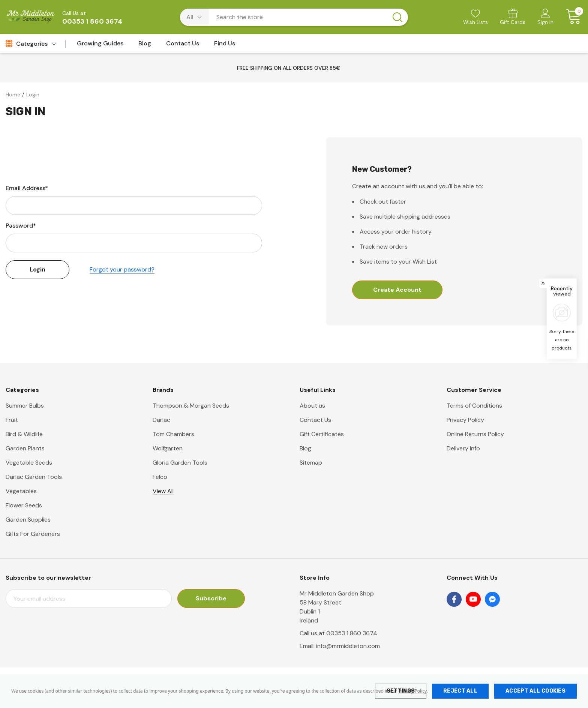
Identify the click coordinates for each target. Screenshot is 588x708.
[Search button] (397, 17)
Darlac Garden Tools (34, 477)
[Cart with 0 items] (571, 17)
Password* (21, 226)
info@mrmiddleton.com (348, 646)
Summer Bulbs (25, 406)
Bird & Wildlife (24, 434)
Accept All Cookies (535, 691)
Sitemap (311, 463)
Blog (305, 448)
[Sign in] (545, 18)
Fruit (12, 420)
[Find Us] (225, 46)
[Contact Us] (183, 46)
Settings (401, 691)
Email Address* (27, 188)
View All (163, 491)
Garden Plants (25, 448)
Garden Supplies (28, 520)
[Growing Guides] (100, 46)
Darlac (161, 420)
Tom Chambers (173, 434)
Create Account (397, 290)
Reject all (460, 691)
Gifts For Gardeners (33, 534)
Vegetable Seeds (29, 463)
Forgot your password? (122, 269)
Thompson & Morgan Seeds (191, 406)
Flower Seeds (24, 505)
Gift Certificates (322, 434)
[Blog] (145, 46)
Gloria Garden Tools (180, 463)
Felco (160, 477)
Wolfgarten (168, 448)
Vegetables (21, 491)
